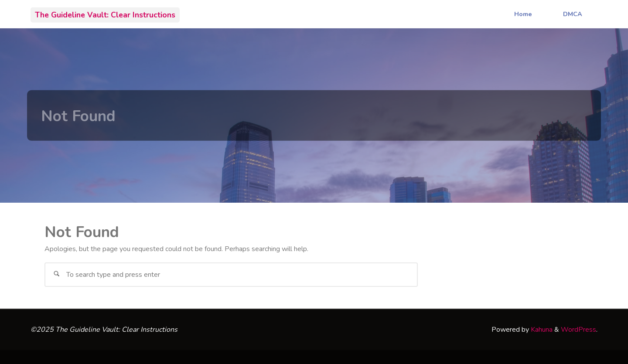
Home (523, 14)
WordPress (579, 330)
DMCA (573, 14)
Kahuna (541, 330)
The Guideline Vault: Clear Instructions (105, 14)
